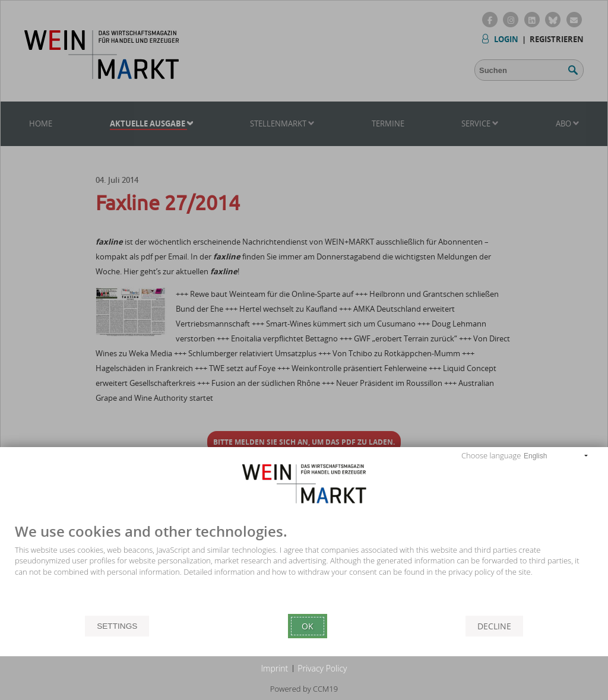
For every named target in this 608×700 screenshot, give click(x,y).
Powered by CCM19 (304, 689)
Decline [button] (494, 626)
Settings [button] (117, 626)
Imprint (275, 668)
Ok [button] (308, 626)
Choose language (491, 455)
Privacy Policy (322, 668)
